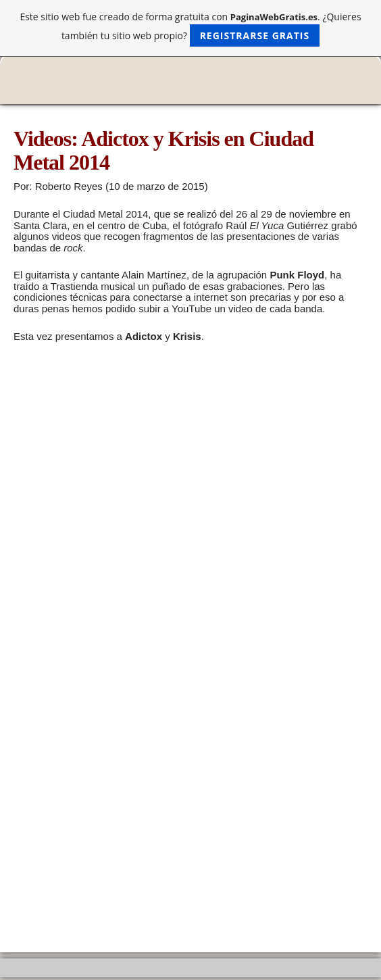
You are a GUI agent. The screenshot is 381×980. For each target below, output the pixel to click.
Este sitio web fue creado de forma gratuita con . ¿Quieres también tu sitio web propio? (190, 28)
